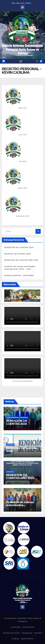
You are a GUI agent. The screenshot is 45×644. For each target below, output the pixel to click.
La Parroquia (16, 627)
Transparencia (27, 633)
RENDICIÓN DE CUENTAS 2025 (19, 247)
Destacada (24, 418)
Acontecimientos (13, 418)
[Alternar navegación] (21, 61)
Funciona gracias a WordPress (15, 618)
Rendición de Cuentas (11, 633)
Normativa (38, 633)
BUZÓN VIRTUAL (27, 639)
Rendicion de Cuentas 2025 (17, 254)
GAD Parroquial (28, 627)
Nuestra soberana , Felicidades (19, 275)
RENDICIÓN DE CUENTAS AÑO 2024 (21, 260)
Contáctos (15, 639)
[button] (37, 61)
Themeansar (23, 621)
